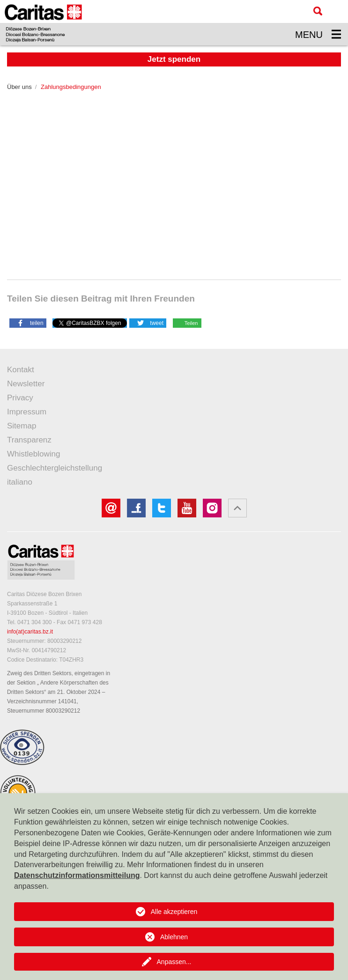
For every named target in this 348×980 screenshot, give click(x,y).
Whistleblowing (33, 454)
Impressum (27, 412)
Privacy (20, 398)
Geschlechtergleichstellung (55, 468)
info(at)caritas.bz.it (30, 632)
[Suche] (318, 11)
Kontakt (21, 370)
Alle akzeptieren (174, 912)
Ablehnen (174, 937)
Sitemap (22, 426)
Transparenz (29, 440)
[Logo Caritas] (43, 23)
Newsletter (26, 384)
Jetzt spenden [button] (174, 59)
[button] (28, 323)
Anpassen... (174, 962)
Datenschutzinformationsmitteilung (77, 875)
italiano (20, 482)
